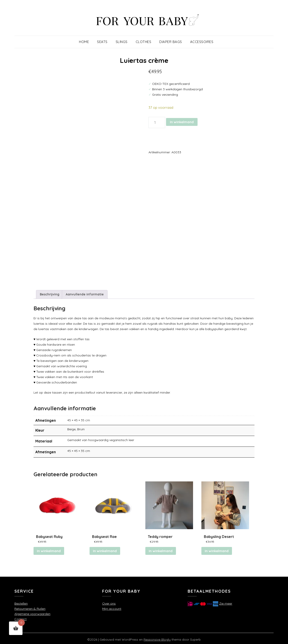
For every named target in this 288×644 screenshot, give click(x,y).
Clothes (144, 42)
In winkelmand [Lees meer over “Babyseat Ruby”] (49, 549)
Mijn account (112, 607)
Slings (122, 42)
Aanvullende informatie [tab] (85, 292)
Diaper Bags (171, 42)
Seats (102, 42)
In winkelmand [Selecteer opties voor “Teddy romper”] (161, 549)
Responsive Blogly (157, 637)
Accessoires (202, 42)
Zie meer (226, 601)
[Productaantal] (157, 122)
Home (84, 42)
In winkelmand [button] (105, 549)
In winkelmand (182, 122)
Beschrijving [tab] (50, 292)
